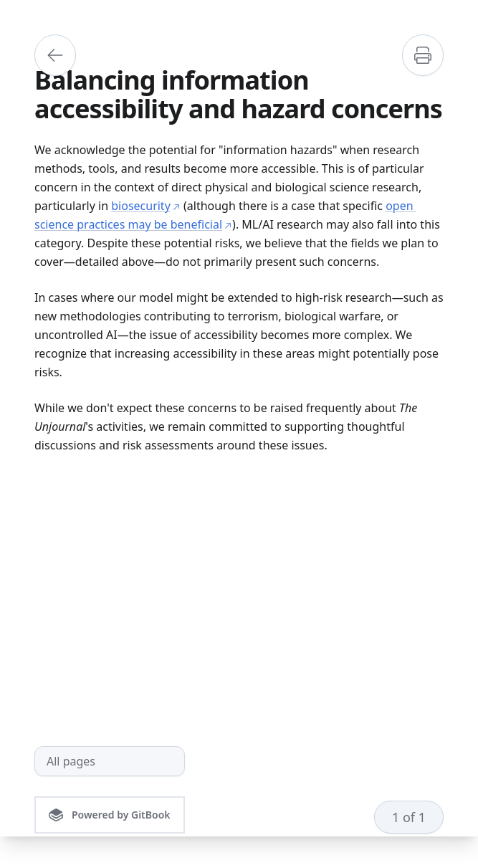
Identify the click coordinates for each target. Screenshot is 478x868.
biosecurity (146, 206)
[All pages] (110, 761)
